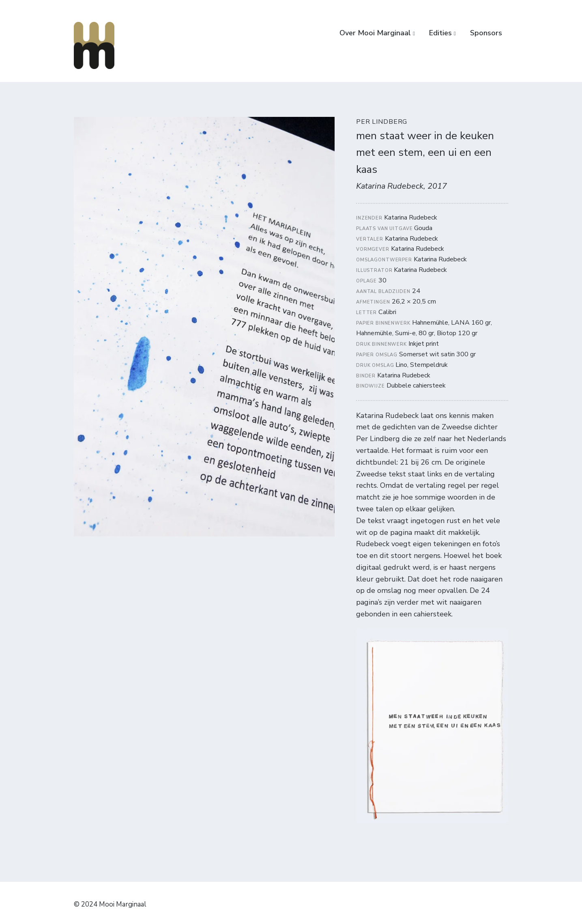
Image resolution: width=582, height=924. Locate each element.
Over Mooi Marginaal (375, 33)
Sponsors (486, 33)
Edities (440, 33)
